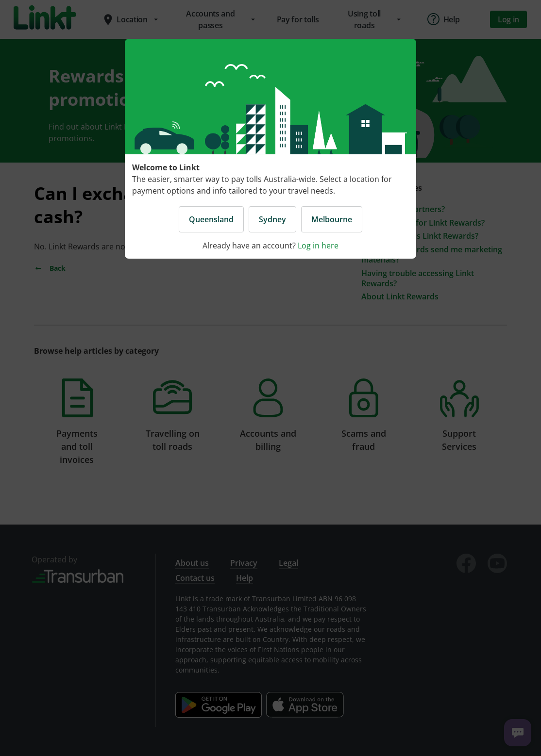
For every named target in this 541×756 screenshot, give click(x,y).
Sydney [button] (272, 219)
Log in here (318, 246)
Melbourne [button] (332, 219)
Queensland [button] (211, 219)
